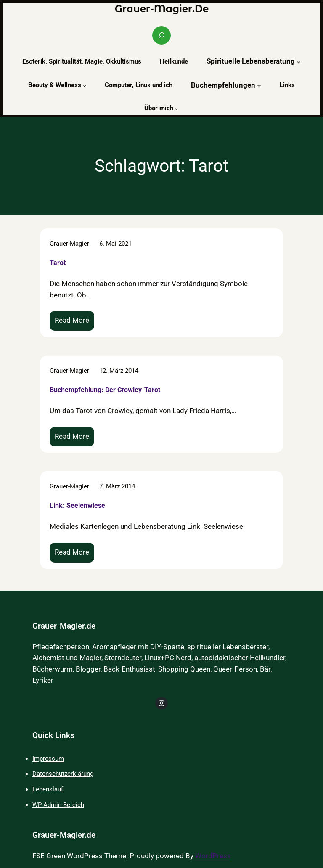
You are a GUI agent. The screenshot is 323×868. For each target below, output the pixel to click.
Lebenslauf (48, 789)
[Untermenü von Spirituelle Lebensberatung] (299, 61)
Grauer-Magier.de (162, 9)
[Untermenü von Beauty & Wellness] (84, 86)
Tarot (58, 262)
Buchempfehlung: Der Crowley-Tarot (105, 389)
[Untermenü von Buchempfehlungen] (259, 85)
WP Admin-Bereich (58, 805)
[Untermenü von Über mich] (177, 109)
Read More (74, 323)
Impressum (48, 759)
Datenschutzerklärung (63, 774)
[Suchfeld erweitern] (161, 35)
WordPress (213, 856)
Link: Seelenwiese (77, 506)
